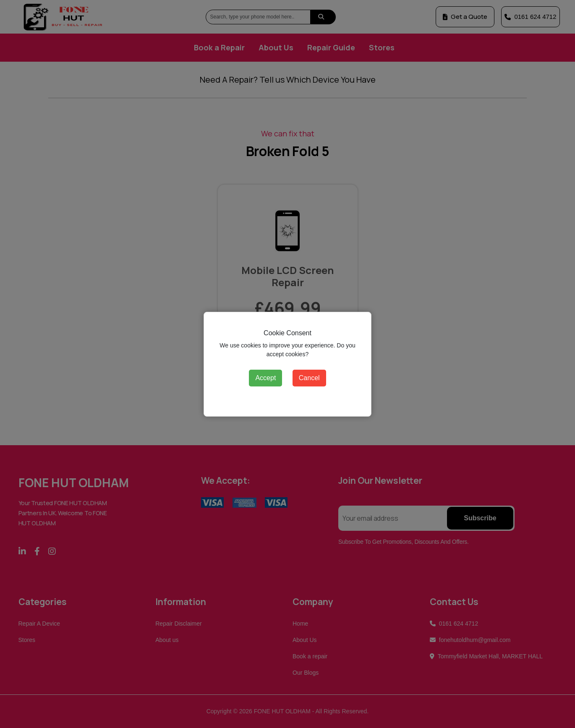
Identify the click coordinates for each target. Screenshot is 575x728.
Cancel (309, 378)
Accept (265, 378)
